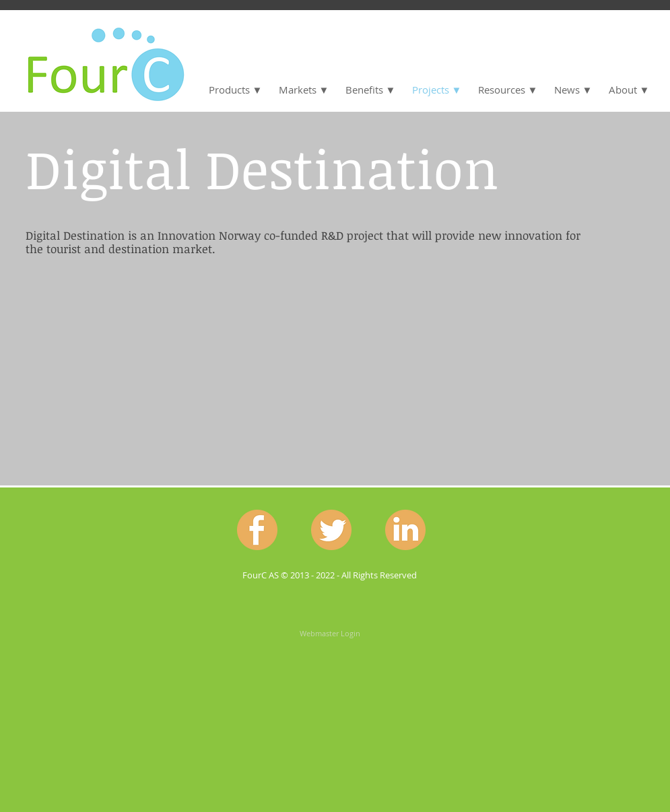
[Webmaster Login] (330, 633)
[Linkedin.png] (405, 530)
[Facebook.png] (257, 530)
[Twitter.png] (331, 530)
